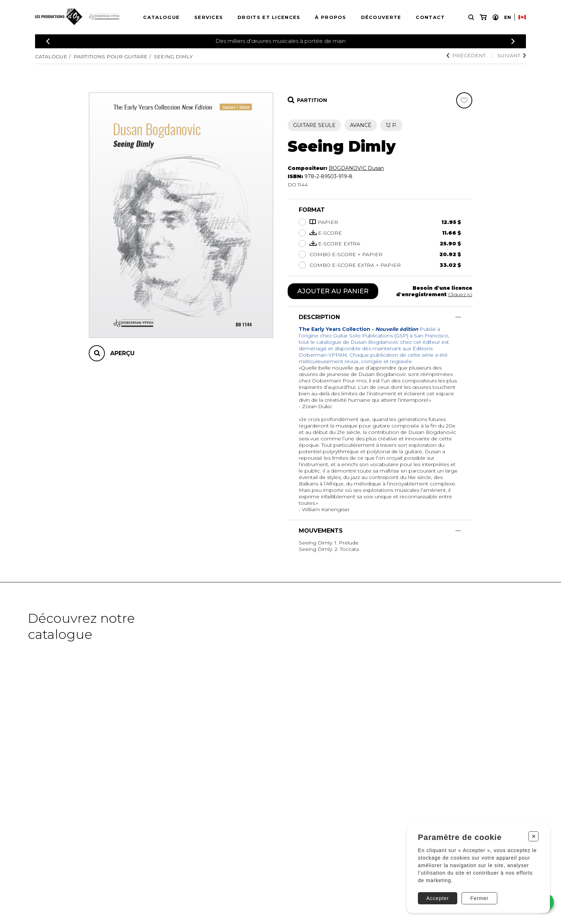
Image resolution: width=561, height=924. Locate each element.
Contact (430, 17)
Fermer (480, 898)
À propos (330, 17)
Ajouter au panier (333, 291)
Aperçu (122, 353)
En (508, 17)
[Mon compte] (496, 17)
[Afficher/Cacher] (458, 317)
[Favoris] (464, 100)
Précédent (466, 55)
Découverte (381, 17)
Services (209, 17)
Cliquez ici (460, 294)
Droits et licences (269, 17)
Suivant (512, 55)
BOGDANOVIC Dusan (356, 168)
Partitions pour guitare (111, 57)
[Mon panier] (483, 17)
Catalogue (161, 17)
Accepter (438, 898)
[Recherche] (471, 17)
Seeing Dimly (173, 57)
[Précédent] (48, 41)
